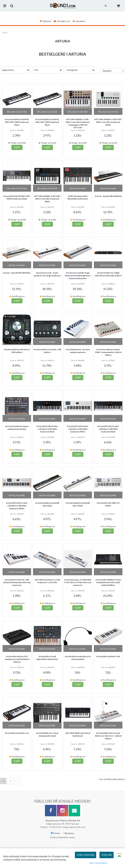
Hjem (5, 32)
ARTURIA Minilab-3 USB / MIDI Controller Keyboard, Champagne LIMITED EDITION (78, 123)
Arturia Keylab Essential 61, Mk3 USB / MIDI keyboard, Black (47, 122)
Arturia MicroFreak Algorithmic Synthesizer (47, 658)
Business (68, 833)
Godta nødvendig (86, 855)
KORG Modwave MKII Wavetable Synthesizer (78, 198)
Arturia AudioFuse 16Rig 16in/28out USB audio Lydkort (108, 274)
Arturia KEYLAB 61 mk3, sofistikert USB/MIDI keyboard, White (17, 506)
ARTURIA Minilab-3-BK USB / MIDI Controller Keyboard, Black (47, 199)
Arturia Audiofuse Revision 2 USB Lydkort (17, 351)
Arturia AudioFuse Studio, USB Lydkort (47, 351)
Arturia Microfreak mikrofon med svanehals (78, 658)
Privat (55, 833)
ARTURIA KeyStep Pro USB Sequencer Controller (47, 581)
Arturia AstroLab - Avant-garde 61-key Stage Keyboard (47, 274)
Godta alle (107, 855)
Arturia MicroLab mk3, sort (17, 733)
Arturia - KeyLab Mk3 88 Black (108, 196)
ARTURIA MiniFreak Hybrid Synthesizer (78, 734)
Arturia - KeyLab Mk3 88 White (17, 273)
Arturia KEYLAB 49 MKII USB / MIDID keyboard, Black (17, 198)
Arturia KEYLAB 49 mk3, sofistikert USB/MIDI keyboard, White (78, 429)
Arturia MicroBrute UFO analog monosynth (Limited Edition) (17, 659)
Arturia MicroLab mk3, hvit (108, 656)
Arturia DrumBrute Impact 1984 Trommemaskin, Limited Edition (108, 352)
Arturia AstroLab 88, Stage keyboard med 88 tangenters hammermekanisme (78, 276)
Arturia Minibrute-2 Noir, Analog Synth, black (47, 734)
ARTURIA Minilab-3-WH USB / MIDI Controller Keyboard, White (108, 122)
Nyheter (45, 21)
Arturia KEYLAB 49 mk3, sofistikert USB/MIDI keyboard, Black (47, 429)
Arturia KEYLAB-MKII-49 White (108, 504)
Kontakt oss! (62, 21)
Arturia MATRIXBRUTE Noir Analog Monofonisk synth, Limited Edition (108, 582)
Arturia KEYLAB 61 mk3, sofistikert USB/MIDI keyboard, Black (108, 429)
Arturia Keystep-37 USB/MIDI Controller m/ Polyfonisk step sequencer (78, 582)
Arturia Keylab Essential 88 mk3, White (78, 504)
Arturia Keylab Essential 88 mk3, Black (47, 504)
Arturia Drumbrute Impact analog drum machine (17, 428)
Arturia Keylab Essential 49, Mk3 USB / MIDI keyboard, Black (17, 122)
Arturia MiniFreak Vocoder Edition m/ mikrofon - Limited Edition (108, 736)
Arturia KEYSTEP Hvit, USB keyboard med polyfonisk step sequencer (17, 582)
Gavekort (79, 21)
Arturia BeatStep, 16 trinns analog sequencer (78, 351)
